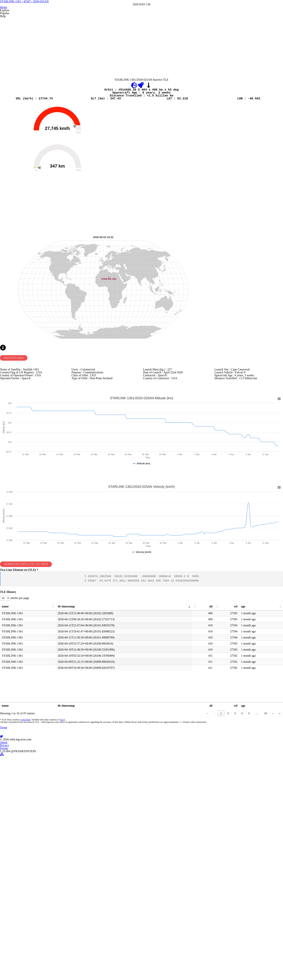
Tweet (5, 913)
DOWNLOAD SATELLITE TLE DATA (32, 695)
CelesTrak (24, 883)
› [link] (273, 874)
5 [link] (247, 874)
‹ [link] (212, 874)
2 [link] (226, 874)
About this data (17, 464)
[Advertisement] (110, 89)
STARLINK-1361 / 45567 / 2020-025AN (142, 29)
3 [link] (233, 874)
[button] (53, 760)
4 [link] (240, 874)
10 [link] (266, 874)
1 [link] (219, 874)
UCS (60, 883)
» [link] (280, 874)
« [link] (205, 874)
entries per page (24, 749)
